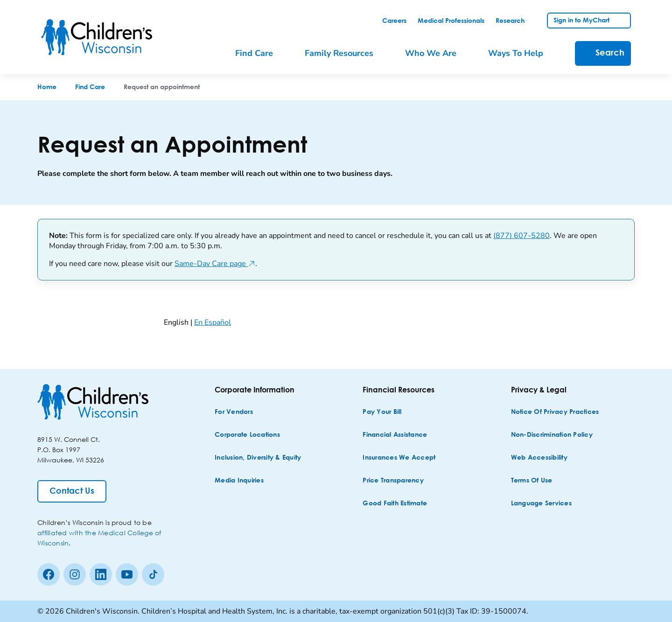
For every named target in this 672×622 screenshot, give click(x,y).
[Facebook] (49, 574)
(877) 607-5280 (521, 236)
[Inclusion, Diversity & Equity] (258, 458)
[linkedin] (101, 574)
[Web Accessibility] (539, 458)
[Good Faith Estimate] (395, 504)
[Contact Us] (72, 491)
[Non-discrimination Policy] (552, 435)
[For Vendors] (234, 412)
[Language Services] (541, 504)
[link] (394, 21)
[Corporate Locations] (247, 435)
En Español (213, 322)
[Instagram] (75, 574)
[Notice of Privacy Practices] (555, 412)
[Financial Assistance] (395, 435)
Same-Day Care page (215, 264)
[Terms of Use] (532, 481)
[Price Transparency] (393, 481)
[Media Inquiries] (239, 481)
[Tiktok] (153, 574)
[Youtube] (127, 574)
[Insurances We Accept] (399, 458)
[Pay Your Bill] (382, 412)
